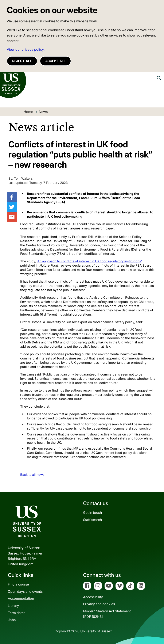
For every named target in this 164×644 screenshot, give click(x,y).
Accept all (55, 61)
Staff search (92, 520)
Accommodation (21, 598)
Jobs (12, 620)
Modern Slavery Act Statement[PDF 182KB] (107, 614)
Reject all (22, 61)
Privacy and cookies (99, 604)
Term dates (17, 613)
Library (13, 606)
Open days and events (25, 591)
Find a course (18, 584)
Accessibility (93, 597)
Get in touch (92, 512)
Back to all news (32, 475)
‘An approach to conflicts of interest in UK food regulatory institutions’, (90, 261)
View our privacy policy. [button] (26, 49)
